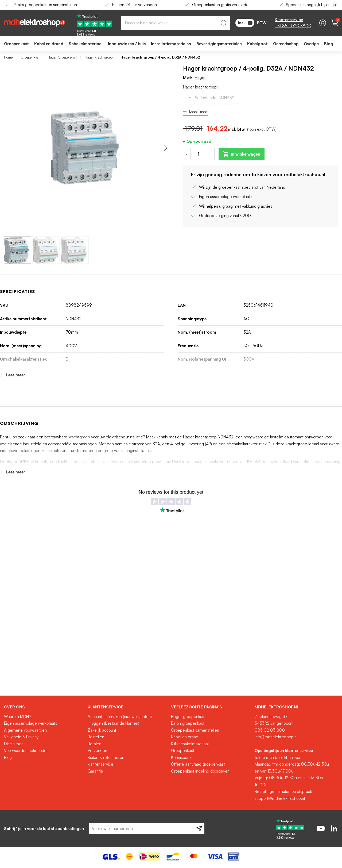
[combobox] (176, 23)
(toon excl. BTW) (262, 129)
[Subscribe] (199, 828)
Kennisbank (181, 757)
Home (8, 57)
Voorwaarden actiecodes (26, 751)
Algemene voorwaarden (25, 730)
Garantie (95, 771)
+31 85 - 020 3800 (293, 26)
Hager (200, 77)
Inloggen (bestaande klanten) (113, 723)
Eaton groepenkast (188, 723)
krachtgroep (79, 437)
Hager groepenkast (188, 717)
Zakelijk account (102, 730)
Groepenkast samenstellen (195, 730)
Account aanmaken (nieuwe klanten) (120, 717)
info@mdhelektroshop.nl (276, 737)
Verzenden (97, 751)
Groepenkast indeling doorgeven (200, 771)
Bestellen (96, 737)
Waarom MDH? (18, 717)
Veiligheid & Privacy (21, 737)
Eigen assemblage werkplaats (31, 723)
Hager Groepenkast (62, 57)
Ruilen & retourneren (106, 757)
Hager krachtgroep (99, 57)
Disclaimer (13, 744)
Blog (8, 757)
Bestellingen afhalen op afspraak (283, 791)
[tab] (44, 707)
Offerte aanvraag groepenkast (198, 764)
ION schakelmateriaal (190, 744)
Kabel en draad (185, 737)
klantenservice (100, 764)
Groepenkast (30, 57)
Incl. (245, 23)
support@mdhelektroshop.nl (280, 798)
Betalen (94, 744)
